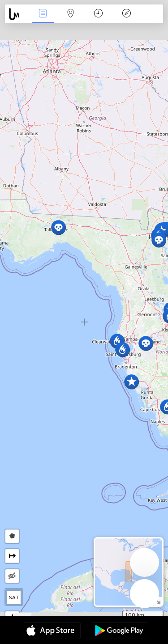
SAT (14, 597)
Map (71, 14)
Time (98, 14)
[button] (159, 240)
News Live (43, 14)
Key (126, 14)
